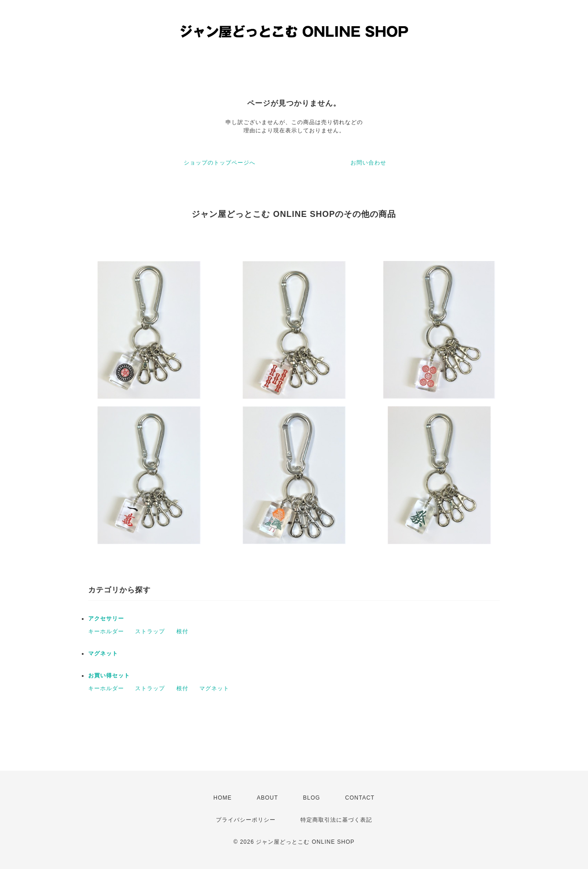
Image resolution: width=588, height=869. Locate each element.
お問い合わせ (368, 163)
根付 (182, 631)
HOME (223, 798)
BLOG (312, 798)
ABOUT (267, 798)
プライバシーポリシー (246, 820)
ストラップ (150, 631)
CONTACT (360, 798)
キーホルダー (106, 631)
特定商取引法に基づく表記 (336, 820)
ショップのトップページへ (220, 163)
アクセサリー (106, 619)
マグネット (103, 653)
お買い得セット (109, 676)
